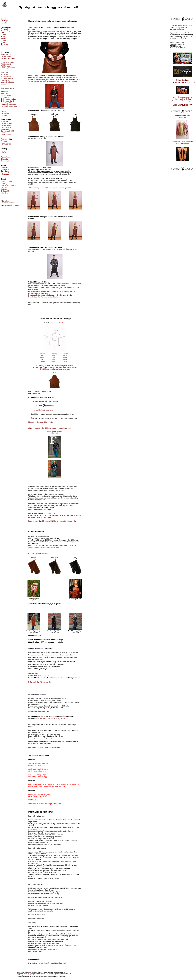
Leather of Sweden (177, 27)
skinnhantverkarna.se (178, 29)
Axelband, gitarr (7, 31)
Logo (3, 183)
